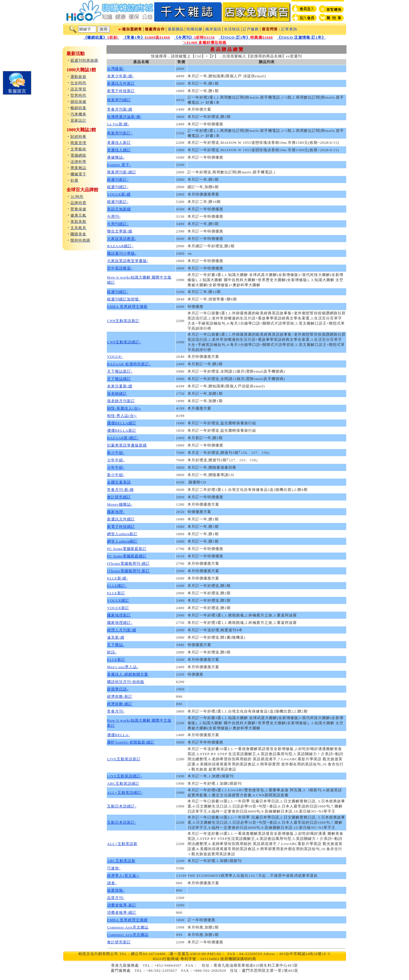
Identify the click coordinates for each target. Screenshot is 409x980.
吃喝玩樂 (195, 29)
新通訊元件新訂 (121, 83)
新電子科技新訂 (121, 91)
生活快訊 (232, 29)
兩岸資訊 (213, 29)
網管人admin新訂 (122, 534)
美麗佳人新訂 (119, 143)
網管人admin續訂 (122, 541)
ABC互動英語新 (121, 861)
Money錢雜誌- (120, 504)
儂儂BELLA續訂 (122, 423)
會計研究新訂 (119, 942)
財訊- (112, 652)
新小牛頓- (116, 453)
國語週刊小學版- (122, 253)
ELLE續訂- (117, 586)
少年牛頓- (116, 460)
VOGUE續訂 (118, 600)
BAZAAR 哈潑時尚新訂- (129, 364)
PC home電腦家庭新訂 (127, 549)
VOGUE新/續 (119, 194)
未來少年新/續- (120, 76)
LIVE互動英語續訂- (125, 776)
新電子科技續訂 (121, 527)
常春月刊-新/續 (120, 490)
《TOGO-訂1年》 (246, 37)
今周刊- (114, 216)
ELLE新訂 (116, 593)
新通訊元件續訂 (121, 519)
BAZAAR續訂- (120, 246)
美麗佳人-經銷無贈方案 (128, 674)
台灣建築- (116, 69)
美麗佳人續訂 (119, 150)
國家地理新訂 (119, 615)
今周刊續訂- (118, 224)
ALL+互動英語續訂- (125, 793)
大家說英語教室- (122, 239)
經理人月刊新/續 (122, 630)
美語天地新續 (119, 209)
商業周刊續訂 (119, 100)
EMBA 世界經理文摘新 (127, 307)
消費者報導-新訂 (122, 905)
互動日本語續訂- (122, 806)
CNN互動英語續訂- (124, 342)
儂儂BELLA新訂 (122, 430)
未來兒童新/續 (120, 386)
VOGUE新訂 (118, 608)
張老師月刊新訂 (121, 401)
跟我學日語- (118, 689)
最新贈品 (176, 29)
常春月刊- (116, 711)
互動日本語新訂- (122, 822)
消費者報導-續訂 (122, 912)
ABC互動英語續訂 (123, 783)
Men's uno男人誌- (123, 667)
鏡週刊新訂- (118, 179)
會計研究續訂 (119, 497)
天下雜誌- (116, 645)
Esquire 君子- (119, 165)
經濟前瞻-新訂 (120, 696)
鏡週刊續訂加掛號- (124, 299)
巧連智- (114, 868)
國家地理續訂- (120, 623)
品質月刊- (116, 898)
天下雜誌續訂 (119, 379)
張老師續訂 (117, 394)
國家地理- (116, 512)
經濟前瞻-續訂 (120, 704)
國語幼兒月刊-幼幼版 (126, 682)
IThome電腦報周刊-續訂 (128, 563)
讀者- (112, 883)
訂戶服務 (251, 29)
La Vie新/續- (118, 124)
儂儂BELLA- (118, 735)
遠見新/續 (116, 637)
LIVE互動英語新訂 (124, 759)
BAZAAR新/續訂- (123, 438)
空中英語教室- (120, 268)
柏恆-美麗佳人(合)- (124, 408)
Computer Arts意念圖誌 (128, 927)
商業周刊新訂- (120, 133)
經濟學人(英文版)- (123, 876)
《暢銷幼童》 (101, 37)
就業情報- (116, 890)
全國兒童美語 (119, 482)
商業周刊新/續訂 (122, 172)
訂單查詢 (289, 29)
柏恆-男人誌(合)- (122, 416)
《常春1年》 (146, 37)
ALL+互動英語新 (122, 844)
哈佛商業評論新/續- (124, 117)
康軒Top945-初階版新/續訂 (131, 742)
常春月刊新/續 (120, 109)
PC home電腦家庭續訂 (127, 556)
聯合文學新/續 (120, 231)
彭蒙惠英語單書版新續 (127, 445)
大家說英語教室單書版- (128, 261)
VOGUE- (115, 357)
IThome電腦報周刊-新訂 (128, 571)
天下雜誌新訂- (120, 371)
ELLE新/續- (118, 578)
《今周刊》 (194, 37)
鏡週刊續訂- (118, 187)
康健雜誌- (116, 157)
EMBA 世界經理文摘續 (127, 920)
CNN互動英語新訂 (123, 321)
